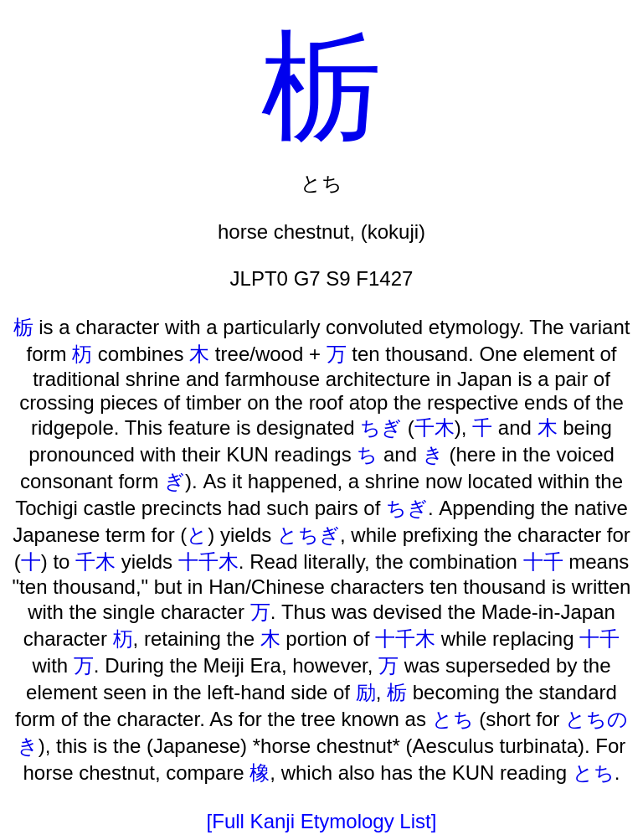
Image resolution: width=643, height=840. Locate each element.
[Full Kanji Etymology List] (322, 821)
